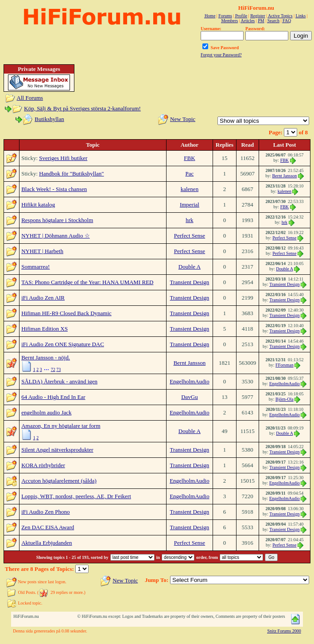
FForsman (285, 365)
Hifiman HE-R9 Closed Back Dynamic (66, 313)
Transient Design (190, 282)
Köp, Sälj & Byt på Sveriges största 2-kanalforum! (82, 108)
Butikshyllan (49, 119)
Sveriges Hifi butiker (63, 158)
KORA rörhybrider (43, 465)
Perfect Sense (190, 236)
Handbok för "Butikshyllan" (71, 174)
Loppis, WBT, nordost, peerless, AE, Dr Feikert (76, 496)
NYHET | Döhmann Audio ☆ (55, 236)
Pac (190, 174)
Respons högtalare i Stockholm (57, 220)
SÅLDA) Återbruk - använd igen (59, 381)
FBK (189, 158)
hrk (189, 220)
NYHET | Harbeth (42, 251)
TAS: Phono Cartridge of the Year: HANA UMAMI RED (87, 282)
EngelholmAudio (190, 381)
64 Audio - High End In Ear (53, 397)
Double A (190, 267)
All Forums (30, 98)
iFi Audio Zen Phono (45, 512)
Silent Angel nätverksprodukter (57, 450)
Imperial (190, 205)
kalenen (190, 189)
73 (58, 369)
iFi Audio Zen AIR (43, 298)
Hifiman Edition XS (45, 329)
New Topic (183, 119)
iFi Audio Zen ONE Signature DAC (63, 344)
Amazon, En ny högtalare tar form (61, 426)
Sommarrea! (35, 267)
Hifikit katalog (38, 205)
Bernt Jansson (284, 176)
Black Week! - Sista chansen (54, 189)
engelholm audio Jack (46, 412)
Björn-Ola (285, 399)
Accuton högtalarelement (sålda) (59, 481)
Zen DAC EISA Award (48, 527)
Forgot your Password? (221, 55)
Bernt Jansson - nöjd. (46, 357)
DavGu (190, 397)
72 (53, 369)
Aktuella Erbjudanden (47, 543)
